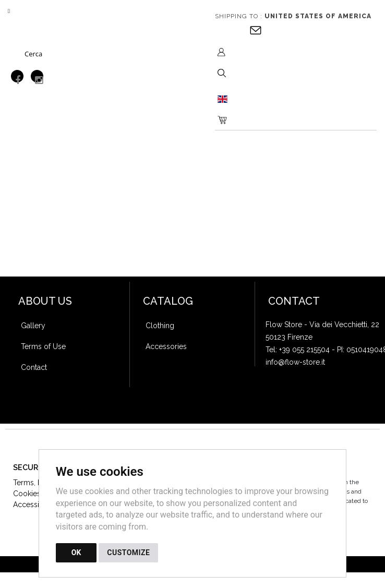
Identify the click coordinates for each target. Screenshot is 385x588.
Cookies (27, 494)
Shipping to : (293, 16)
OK (76, 553)
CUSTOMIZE (128, 553)
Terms (23, 483)
